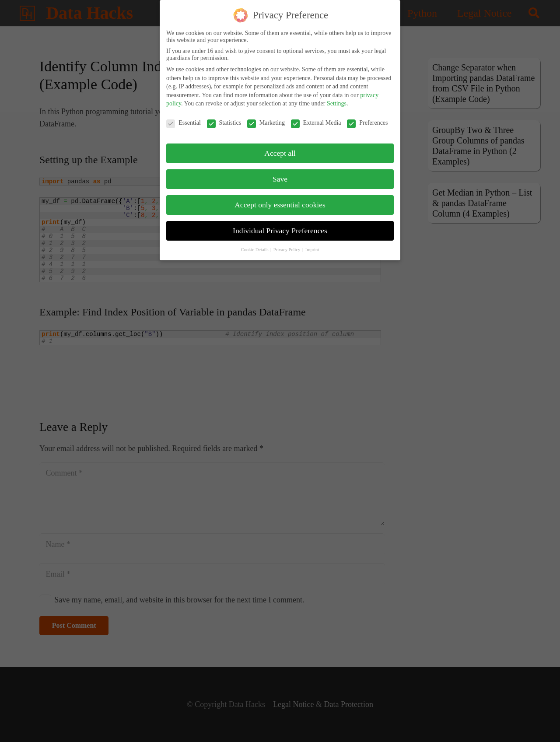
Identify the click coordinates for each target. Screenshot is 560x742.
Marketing (266, 121)
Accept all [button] (280, 151)
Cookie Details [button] (255, 247)
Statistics (224, 121)
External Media (316, 121)
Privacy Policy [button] (287, 247)
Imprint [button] (312, 247)
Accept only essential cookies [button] (280, 203)
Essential (184, 121)
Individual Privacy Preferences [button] (280, 228)
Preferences (367, 121)
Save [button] (280, 177)
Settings (337, 102)
